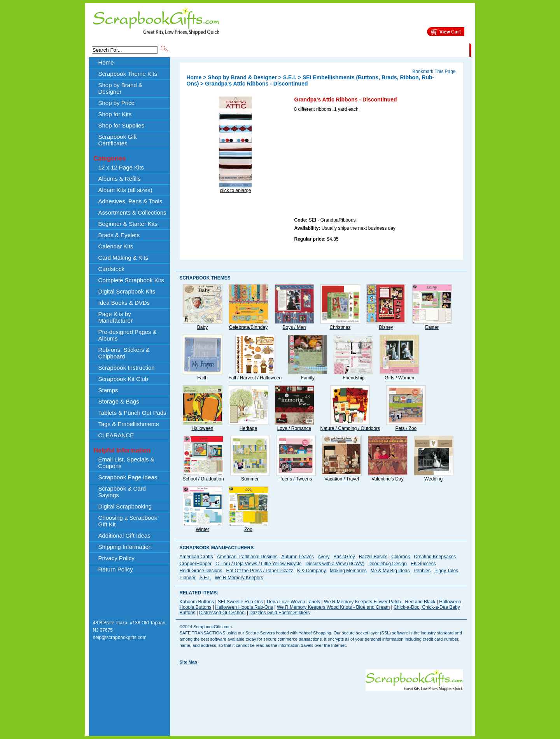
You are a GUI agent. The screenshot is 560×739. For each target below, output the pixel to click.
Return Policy (116, 569)
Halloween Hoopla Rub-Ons (244, 607)
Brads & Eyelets (119, 235)
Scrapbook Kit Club (123, 379)
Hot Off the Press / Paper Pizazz (260, 571)
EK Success (423, 564)
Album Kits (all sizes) (125, 190)
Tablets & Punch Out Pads (132, 413)
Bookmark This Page (434, 72)
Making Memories (348, 571)
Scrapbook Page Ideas (128, 477)
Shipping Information (388, 49)
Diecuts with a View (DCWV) (335, 564)
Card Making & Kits (123, 258)
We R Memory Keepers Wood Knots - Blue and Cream (333, 607)
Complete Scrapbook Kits (131, 280)
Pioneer (188, 578)
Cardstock (112, 269)
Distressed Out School (222, 613)
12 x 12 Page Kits (121, 167)
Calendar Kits (116, 246)
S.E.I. (290, 77)
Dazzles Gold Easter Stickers (279, 613)
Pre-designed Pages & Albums (128, 335)
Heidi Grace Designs (201, 571)
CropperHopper (196, 564)
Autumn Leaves (298, 557)
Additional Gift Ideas (124, 535)
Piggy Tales (446, 571)
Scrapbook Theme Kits (199, 49)
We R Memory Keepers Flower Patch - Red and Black (380, 602)
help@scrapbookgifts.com (120, 638)
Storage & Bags (119, 401)
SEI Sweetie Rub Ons (240, 602)
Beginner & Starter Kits (128, 224)
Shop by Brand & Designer (261, 49)
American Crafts (196, 557)
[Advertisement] (353, 166)
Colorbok (401, 557)
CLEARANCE (433, 49)
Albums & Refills (120, 179)
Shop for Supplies (121, 125)
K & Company (311, 571)
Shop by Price (313, 49)
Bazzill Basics (373, 557)
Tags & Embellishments (129, 424)
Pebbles (422, 571)
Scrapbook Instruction (127, 368)
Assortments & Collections (132, 212)
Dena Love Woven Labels (293, 602)
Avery (324, 557)
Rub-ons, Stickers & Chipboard (124, 353)
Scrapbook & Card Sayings (122, 492)
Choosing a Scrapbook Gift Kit (128, 521)
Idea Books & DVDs (124, 303)
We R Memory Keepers (239, 578)
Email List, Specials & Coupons (126, 463)
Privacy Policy (116, 558)
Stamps (108, 390)
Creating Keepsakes (435, 557)
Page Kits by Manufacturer (115, 317)
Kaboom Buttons (197, 602)
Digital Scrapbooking (125, 506)
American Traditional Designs (247, 557)
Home (106, 62)
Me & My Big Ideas (390, 571)
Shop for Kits (115, 114)
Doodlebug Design (388, 564)
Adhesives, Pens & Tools (130, 201)
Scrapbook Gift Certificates (118, 140)
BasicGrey (344, 557)
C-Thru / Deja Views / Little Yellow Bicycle (258, 564)
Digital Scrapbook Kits (127, 291)
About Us (347, 49)
